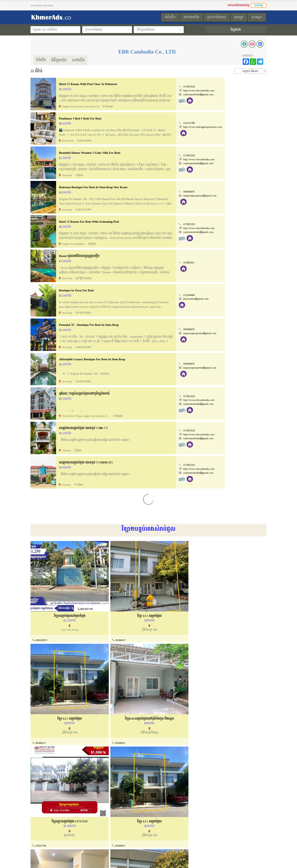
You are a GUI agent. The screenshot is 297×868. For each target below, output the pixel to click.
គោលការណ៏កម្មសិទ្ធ (41, 842)
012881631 (231, 262)
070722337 (220, 789)
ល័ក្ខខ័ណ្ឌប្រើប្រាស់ (41, 834)
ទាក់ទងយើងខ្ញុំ (100, 827)
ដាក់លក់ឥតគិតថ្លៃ (163, 834)
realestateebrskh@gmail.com (240, 94)
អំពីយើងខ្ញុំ (36, 827)
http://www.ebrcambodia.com (240, 91)
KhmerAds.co (55, 860)
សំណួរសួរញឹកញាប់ (103, 842)
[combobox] (250, 71)
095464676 (231, 191)
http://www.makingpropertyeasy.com (244, 127)
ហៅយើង (80, 60)
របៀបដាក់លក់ (161, 827)
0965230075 (42, 620)
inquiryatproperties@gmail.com (241, 332)
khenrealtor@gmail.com (237, 298)
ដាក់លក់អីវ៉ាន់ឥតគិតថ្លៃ (238, 5)
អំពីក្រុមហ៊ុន (61, 60)
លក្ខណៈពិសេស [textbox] (250, 71)
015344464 (231, 294)
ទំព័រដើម (42, 60)
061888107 (100, 620)
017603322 (231, 87)
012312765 (231, 123)
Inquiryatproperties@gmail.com (241, 195)
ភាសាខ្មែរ (259, 5)
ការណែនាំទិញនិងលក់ (104, 834)
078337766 (41, 705)
